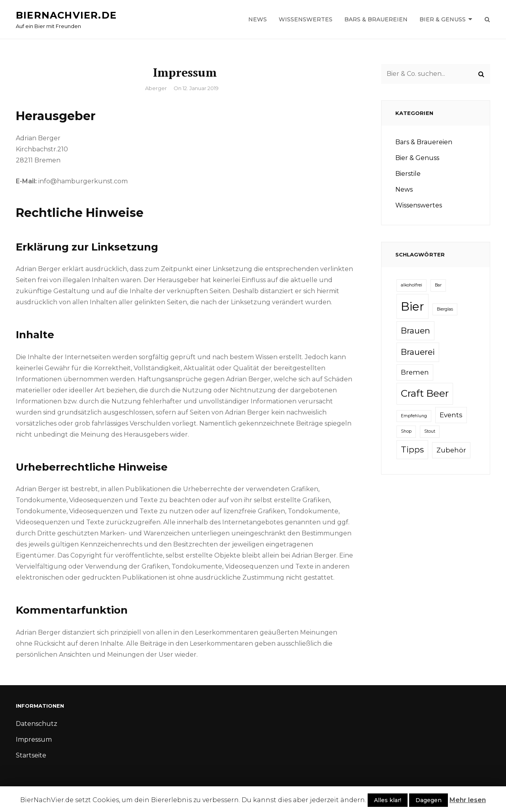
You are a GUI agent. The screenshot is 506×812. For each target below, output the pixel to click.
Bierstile (408, 174)
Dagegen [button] (429, 800)
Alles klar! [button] (388, 800)
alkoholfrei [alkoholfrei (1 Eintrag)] (412, 285)
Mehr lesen (468, 800)
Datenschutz (37, 724)
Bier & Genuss (443, 19)
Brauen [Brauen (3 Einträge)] (415, 331)
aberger (156, 88)
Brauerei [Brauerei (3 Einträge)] (418, 352)
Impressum (34, 739)
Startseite (31, 755)
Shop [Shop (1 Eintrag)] (406, 431)
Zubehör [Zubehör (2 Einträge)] (451, 450)
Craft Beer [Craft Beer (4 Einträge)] (425, 393)
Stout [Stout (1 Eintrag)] (430, 431)
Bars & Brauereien (376, 19)
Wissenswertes (306, 19)
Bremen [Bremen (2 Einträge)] (415, 372)
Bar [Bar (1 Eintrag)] (438, 285)
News (258, 19)
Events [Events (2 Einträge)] (451, 415)
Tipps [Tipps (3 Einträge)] (412, 449)
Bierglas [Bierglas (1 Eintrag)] (445, 309)
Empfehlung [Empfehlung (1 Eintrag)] (414, 416)
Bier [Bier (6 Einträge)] (413, 306)
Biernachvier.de (66, 15)
